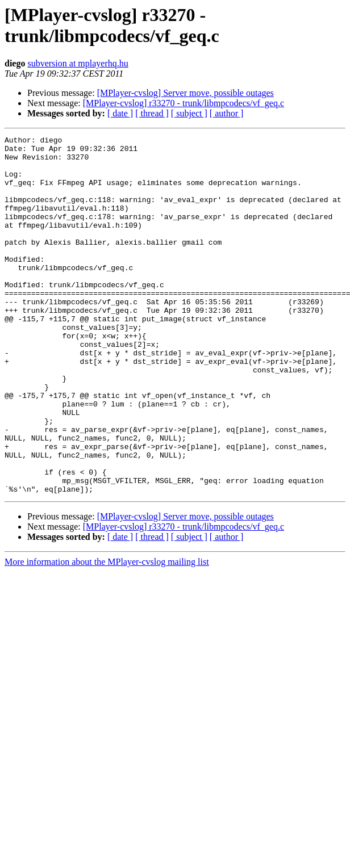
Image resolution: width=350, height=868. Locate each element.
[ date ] (120, 113)
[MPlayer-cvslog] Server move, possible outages (186, 93)
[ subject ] (189, 113)
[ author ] (227, 113)
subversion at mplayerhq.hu (78, 63)
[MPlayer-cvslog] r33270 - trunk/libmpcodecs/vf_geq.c (184, 103)
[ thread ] (152, 113)
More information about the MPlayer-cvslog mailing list (107, 633)
